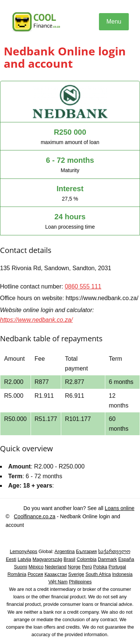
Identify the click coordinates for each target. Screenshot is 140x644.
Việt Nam (58, 582)
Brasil (69, 559)
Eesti (11, 559)
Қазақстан (56, 574)
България (86, 552)
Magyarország (47, 559)
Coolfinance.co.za (35, 516)
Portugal (117, 567)
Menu (114, 22)
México (36, 567)
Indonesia (122, 574)
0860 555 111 (83, 286)
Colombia (86, 559)
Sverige (76, 574)
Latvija (24, 559)
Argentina (65, 552)
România (17, 574)
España (126, 559)
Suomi (21, 567)
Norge (74, 567)
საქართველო (114, 552)
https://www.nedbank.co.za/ (36, 320)
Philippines (80, 582)
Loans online (120, 508)
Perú (87, 567)
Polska (100, 567)
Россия (35, 574)
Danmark (107, 559)
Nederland (56, 567)
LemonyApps (24, 552)
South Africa (98, 574)
